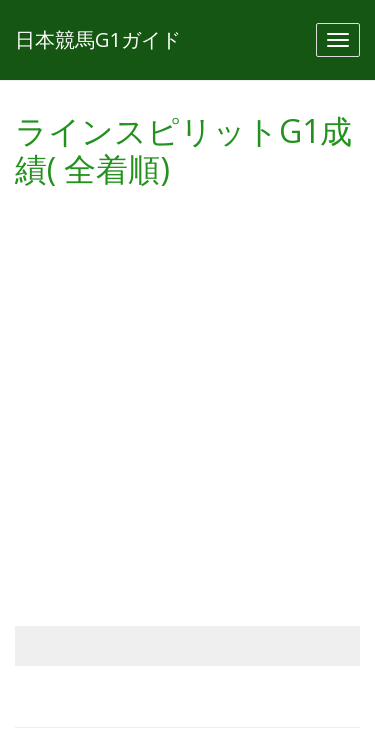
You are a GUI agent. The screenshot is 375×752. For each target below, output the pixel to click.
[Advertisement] (187, 388)
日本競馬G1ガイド (98, 39)
